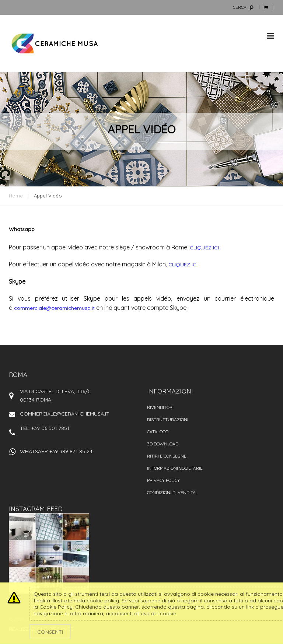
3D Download (163, 444)
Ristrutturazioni (168, 419)
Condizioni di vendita (171, 492)
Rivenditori (160, 407)
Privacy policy (163, 480)
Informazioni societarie (175, 468)
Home (16, 196)
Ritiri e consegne (167, 456)
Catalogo (158, 432)
